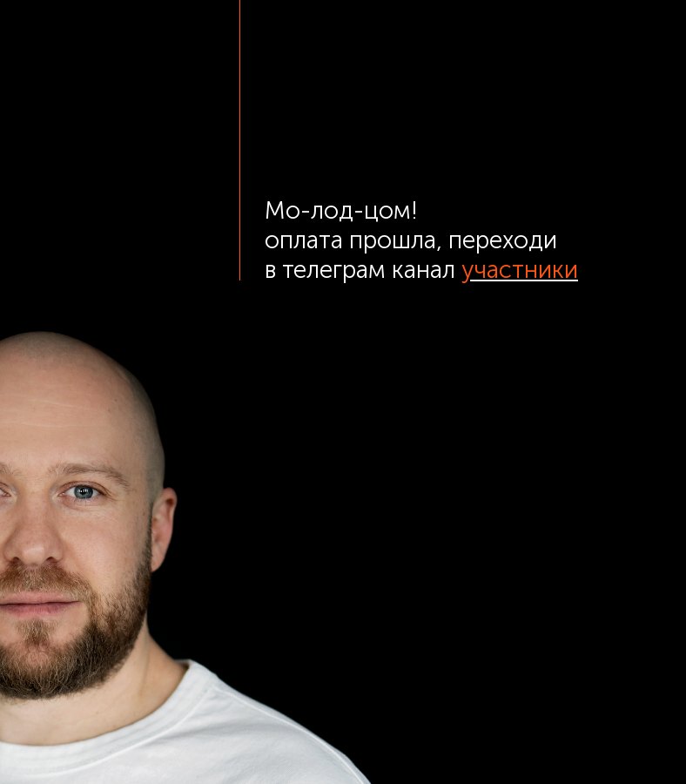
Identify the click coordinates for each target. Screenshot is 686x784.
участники (520, 270)
